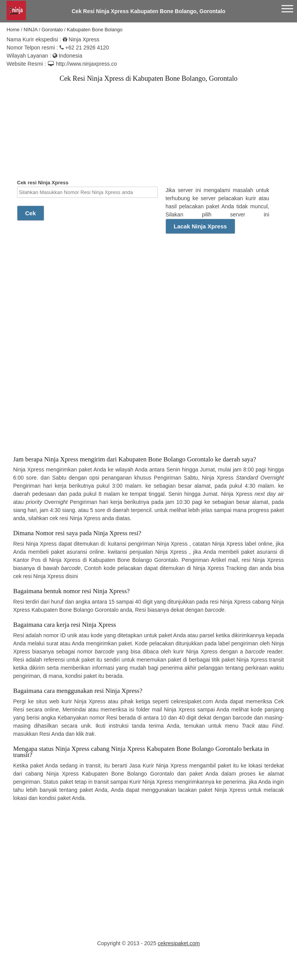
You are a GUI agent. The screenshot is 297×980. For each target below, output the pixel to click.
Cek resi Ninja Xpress (87, 189)
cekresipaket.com (179, 943)
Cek (31, 213)
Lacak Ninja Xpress (200, 226)
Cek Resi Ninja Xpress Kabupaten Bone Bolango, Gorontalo (148, 11)
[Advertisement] (75, 138)
